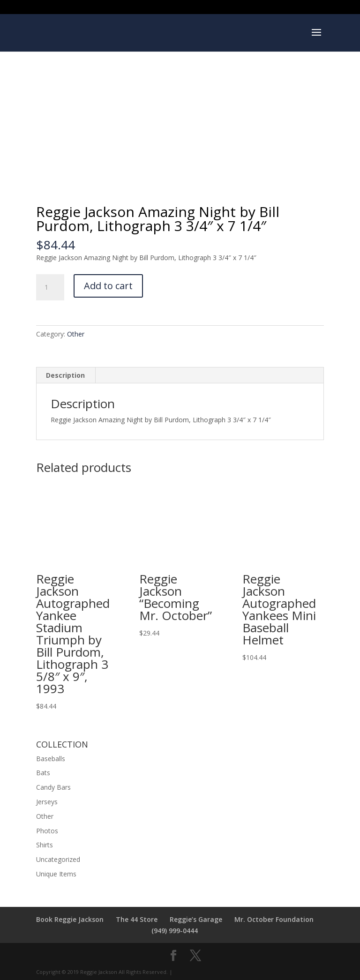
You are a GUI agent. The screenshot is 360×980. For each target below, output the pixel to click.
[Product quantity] (50, 287)
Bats (43, 773)
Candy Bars (53, 787)
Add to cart (108, 286)
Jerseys (47, 802)
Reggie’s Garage (196, 919)
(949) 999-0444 (175, 931)
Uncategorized (58, 859)
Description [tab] (65, 375)
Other (76, 334)
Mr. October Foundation (274, 919)
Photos (47, 831)
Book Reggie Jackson (70, 919)
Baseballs (51, 759)
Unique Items (56, 874)
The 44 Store (137, 919)
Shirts (45, 845)
